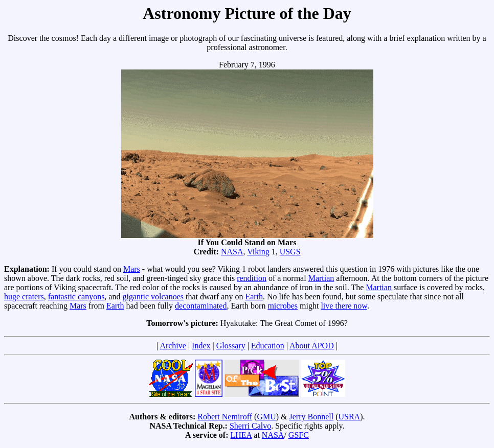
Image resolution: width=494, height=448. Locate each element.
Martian (321, 278)
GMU (266, 417)
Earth (254, 297)
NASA (232, 252)
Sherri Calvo (250, 426)
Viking (258, 252)
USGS (290, 252)
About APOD (312, 346)
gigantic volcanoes (153, 297)
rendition (252, 278)
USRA (349, 417)
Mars (132, 269)
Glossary (231, 346)
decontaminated (201, 306)
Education (268, 346)
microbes (283, 306)
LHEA (241, 435)
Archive (173, 346)
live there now (344, 306)
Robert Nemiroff (225, 417)
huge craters (24, 297)
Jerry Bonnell (312, 417)
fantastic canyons (76, 297)
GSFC (299, 435)
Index (201, 346)
